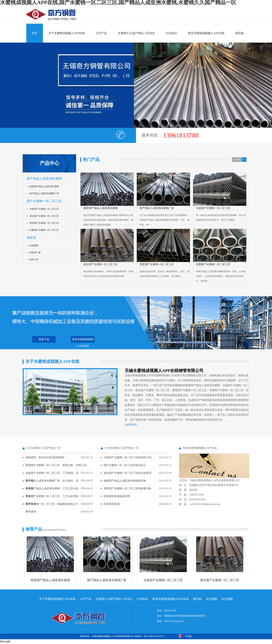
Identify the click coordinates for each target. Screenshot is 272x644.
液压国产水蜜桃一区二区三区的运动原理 (127, 473)
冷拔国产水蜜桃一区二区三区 (44, 209)
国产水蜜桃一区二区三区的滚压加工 (125, 465)
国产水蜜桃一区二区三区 (44, 201)
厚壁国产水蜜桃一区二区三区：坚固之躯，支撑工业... (57, 465)
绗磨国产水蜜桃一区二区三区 (44, 230)
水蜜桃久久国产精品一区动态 (136, 33)
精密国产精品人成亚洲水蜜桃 (44, 186)
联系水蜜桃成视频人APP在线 (206, 33)
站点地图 (212, 599)
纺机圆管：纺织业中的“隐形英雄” (45, 457)
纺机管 (31, 238)
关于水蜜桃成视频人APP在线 (67, 33)
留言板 (240, 33)
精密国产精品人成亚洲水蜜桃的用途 (125, 481)
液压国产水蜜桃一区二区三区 (44, 216)
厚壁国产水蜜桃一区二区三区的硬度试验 (127, 488)
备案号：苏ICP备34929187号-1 (160, 636)
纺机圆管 (34, 246)
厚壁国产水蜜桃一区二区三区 (44, 223)
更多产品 (44, 339)
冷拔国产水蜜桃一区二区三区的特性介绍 (127, 457)
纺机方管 (34, 260)
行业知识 (171, 33)
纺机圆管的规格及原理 (117, 496)
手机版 (188, 636)
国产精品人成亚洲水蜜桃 (44, 179)
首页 (35, 33)
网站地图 (5, 642)
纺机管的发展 (112, 504)
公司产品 (101, 33)
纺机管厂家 (35, 253)
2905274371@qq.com (174, 621)
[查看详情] (131, 425)
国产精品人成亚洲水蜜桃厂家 (44, 193)
